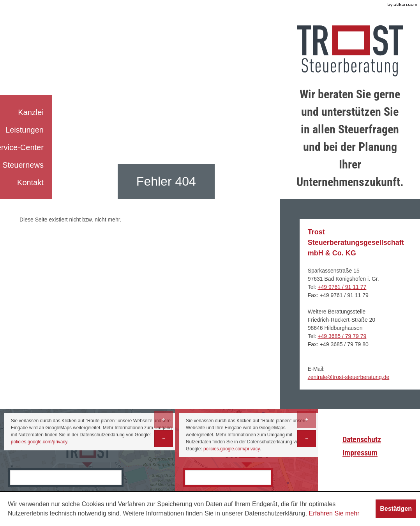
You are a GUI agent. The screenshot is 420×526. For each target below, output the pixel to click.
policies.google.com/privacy (39, 442)
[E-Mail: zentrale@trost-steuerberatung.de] (349, 377)
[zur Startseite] (350, 51)
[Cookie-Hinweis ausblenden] (396, 509)
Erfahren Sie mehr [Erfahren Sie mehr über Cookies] (334, 513)
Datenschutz (362, 439)
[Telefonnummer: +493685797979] (342, 336)
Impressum (360, 453)
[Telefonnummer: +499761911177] (342, 287)
